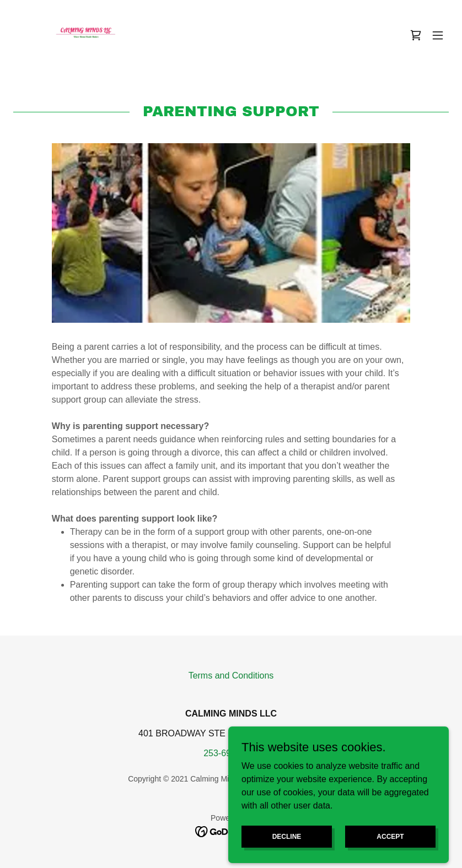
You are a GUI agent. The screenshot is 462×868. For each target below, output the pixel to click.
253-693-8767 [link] (231, 753)
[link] (93, 35)
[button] (438, 35)
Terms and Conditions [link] (231, 676)
